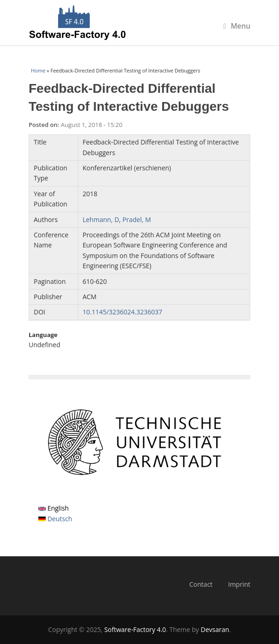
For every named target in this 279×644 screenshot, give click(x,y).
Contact (201, 584)
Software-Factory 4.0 (135, 629)
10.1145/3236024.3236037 (123, 312)
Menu (237, 26)
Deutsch (55, 519)
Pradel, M (137, 220)
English (54, 508)
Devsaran (215, 629)
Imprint (239, 584)
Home (38, 70)
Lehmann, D (101, 220)
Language (43, 335)
